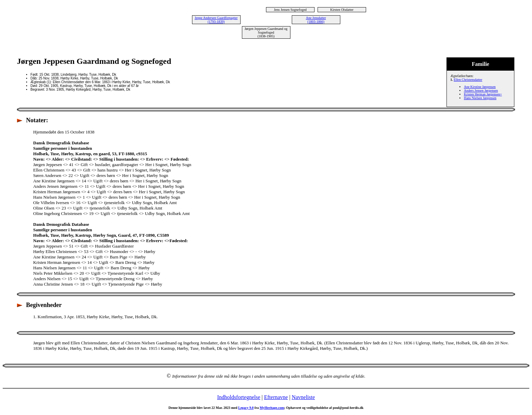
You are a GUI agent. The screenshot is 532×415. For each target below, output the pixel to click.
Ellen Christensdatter (468, 80)
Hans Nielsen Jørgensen (480, 98)
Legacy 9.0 (246, 408)
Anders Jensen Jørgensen (481, 91)
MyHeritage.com (272, 408)
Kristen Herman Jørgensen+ (483, 94)
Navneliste (303, 397)
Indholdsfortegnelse (239, 397)
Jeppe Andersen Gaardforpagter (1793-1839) (216, 20)
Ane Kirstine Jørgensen (480, 87)
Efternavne (276, 397)
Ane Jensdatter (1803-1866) (316, 20)
